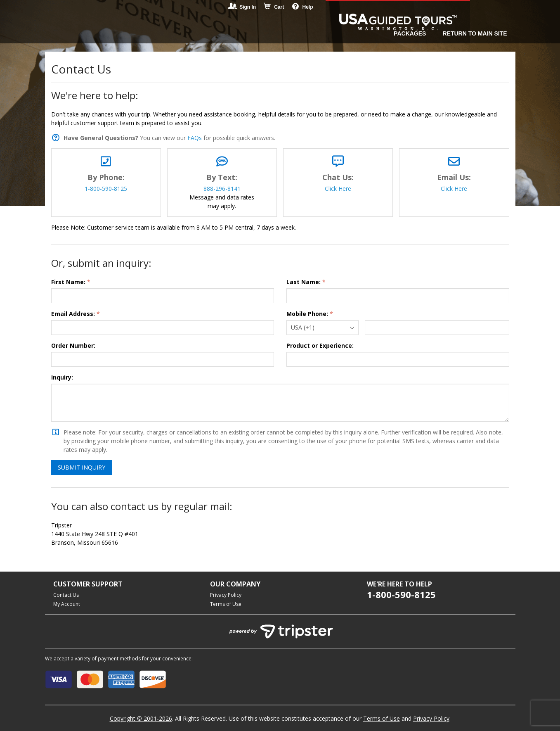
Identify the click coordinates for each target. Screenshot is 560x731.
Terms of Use (226, 604)
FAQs (195, 138)
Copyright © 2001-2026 (141, 718)
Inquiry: (62, 377)
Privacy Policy (226, 595)
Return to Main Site (475, 33)
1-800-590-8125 (106, 189)
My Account (67, 604)
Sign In (243, 7)
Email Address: (73, 314)
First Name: (68, 282)
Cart (274, 7)
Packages (410, 33)
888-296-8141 (222, 189)
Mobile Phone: (307, 314)
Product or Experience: (320, 345)
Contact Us (66, 595)
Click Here (338, 189)
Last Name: (304, 282)
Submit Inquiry (82, 467)
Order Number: (73, 345)
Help (302, 7)
